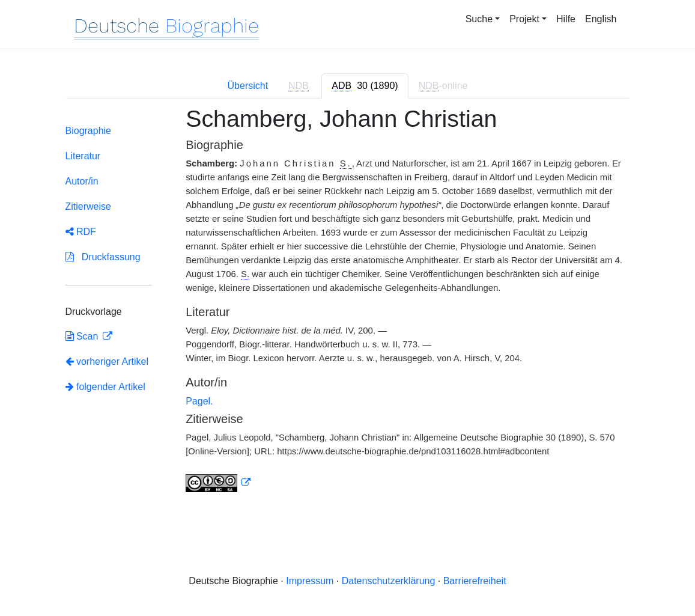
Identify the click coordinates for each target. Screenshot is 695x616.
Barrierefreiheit (475, 581)
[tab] (365, 86)
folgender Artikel (105, 387)
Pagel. (199, 401)
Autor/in (82, 181)
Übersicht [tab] (248, 86)
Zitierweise (88, 206)
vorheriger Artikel (107, 361)
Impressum (310, 581)
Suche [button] (479, 19)
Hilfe (566, 19)
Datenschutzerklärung (389, 581)
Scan (83, 336)
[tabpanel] (348, 306)
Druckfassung (103, 257)
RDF (81, 232)
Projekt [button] (524, 19)
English (601, 19)
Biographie (89, 131)
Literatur (83, 156)
